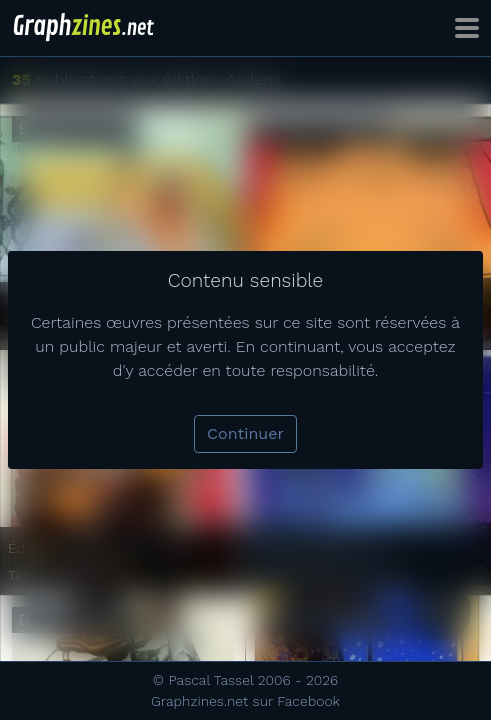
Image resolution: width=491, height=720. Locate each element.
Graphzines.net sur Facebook (245, 701)
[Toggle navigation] (467, 28)
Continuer (245, 433)
